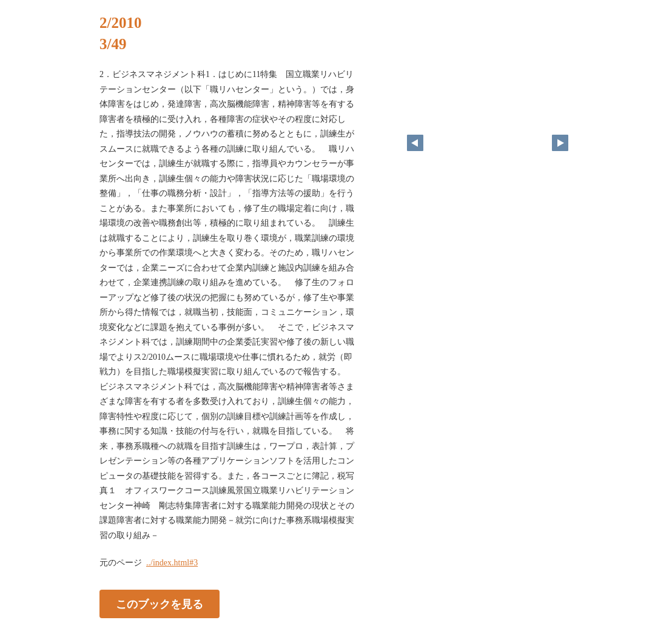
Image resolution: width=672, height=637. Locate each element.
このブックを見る (160, 604)
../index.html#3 (172, 563)
